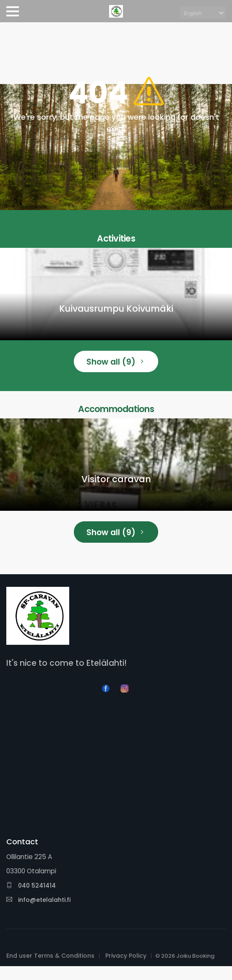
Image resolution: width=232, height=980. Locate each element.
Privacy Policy (126, 956)
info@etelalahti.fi (38, 900)
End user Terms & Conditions (50, 956)
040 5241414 (31, 885)
